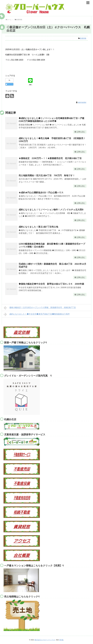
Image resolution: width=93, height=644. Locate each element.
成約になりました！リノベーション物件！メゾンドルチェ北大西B (51, 210)
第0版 (61, 640)
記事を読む (81, 132)
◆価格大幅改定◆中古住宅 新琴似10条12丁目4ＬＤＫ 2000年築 (51, 284)
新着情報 (83, 38)
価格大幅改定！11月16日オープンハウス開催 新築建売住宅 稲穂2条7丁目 (40, 308)
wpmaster (82, 102)
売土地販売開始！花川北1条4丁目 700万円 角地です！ (47, 175)
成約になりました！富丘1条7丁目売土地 (38, 227)
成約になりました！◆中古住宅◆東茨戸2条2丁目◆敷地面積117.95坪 (37, 314)
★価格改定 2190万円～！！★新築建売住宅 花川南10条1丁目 (50, 158)
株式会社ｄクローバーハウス (45, 640)
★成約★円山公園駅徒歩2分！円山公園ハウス (41, 193)
